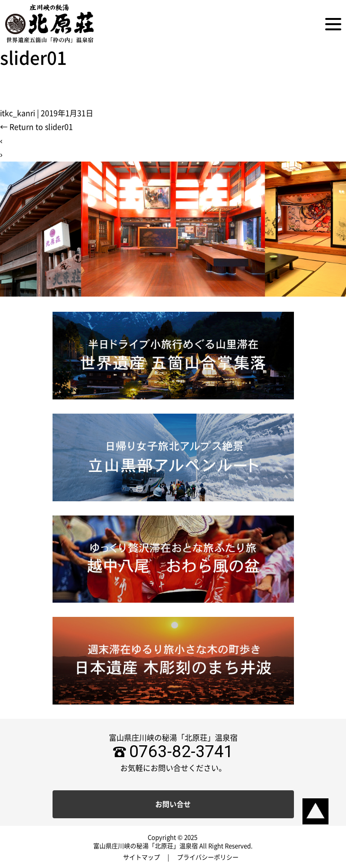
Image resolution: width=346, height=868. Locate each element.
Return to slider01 (36, 127)
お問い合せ (173, 804)
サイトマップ (142, 857)
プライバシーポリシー (208, 857)
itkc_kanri (18, 113)
